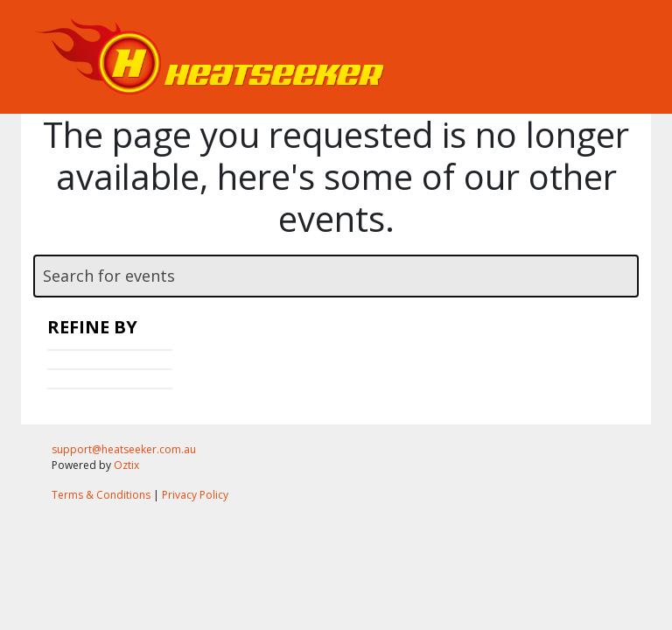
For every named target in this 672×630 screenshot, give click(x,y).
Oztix (126, 465)
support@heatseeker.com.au (124, 449)
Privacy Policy (195, 495)
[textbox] (336, 276)
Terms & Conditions (101, 495)
